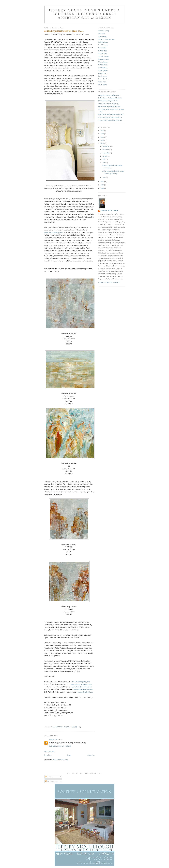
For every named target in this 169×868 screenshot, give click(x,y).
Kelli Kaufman (103, 42)
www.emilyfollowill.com (85, 692)
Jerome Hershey (103, 79)
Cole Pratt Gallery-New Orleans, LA (110, 117)
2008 (102, 188)
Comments (51, 781)
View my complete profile (109, 282)
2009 (102, 185)
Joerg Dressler (103, 73)
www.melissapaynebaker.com (81, 684)
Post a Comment (49, 751)
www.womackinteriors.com (83, 689)
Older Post (91, 755)
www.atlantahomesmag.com (82, 687)
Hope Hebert (102, 82)
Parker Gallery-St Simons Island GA (110, 98)
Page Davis (102, 34)
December (106, 146)
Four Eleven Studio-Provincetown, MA (111, 114)
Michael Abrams (104, 56)
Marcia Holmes (103, 62)
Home (69, 755)
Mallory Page (103, 51)
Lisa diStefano (103, 70)
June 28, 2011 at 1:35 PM (60, 746)
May (104, 178)
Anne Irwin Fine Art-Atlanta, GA (109, 104)
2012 (102, 140)
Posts (49, 777)
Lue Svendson (103, 68)
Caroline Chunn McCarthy (107, 39)
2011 (102, 144)
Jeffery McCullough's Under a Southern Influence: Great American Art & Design (85, 14)
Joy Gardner (102, 48)
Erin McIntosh (103, 45)
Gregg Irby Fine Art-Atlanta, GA (109, 95)
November (106, 150)
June (104, 163)
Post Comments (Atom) (60, 760)
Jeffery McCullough (109, 211)
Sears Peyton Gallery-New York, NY (110, 120)
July (104, 159)
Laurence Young (103, 31)
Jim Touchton (103, 76)
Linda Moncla (103, 36)
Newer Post (47, 755)
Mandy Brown (103, 65)
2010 (102, 182)
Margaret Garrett (104, 59)
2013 (102, 137)
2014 (102, 134)
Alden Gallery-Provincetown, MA (109, 106)
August (105, 156)
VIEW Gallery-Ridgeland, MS (108, 101)
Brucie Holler (103, 85)
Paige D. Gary (54, 739)
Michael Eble (103, 53)
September (106, 153)
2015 (102, 131)
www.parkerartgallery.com (53, 233)
